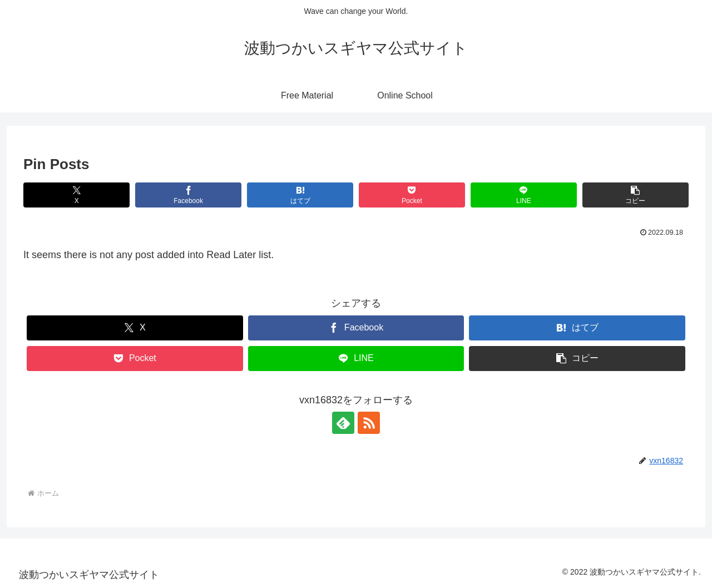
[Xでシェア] (76, 195)
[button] (636, 195)
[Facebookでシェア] (188, 195)
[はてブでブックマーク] (300, 195)
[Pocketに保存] (412, 195)
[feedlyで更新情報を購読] (343, 423)
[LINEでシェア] (524, 195)
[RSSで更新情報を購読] (369, 423)
